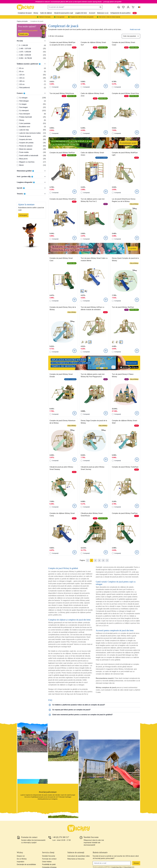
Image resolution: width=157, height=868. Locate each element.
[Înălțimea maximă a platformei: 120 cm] (18, 75)
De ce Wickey (22, 859)
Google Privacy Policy (117, 867)
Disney (36, 13)
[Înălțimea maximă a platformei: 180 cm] (18, 81)
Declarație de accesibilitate (26, 864)
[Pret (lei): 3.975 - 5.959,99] (18, 52)
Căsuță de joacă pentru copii (64, 13)
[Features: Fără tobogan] (18, 101)
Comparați (54, 87)
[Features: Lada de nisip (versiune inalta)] (18, 133)
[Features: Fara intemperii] (18, 114)
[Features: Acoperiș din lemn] (18, 139)
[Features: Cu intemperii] (18, 111)
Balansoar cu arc (103, 13)
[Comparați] (50, 87)
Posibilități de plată (49, 864)
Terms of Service (128, 867)
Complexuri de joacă (25, 13)
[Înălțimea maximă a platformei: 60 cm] (18, 68)
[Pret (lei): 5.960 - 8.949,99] (18, 55)
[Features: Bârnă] (18, 165)
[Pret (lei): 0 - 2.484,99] (18, 45)
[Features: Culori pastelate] (18, 123)
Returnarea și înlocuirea (76, 859)
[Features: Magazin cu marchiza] (18, 162)
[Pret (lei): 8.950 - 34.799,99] (18, 58)
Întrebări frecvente (49, 856)
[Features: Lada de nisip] (18, 130)
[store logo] (25, 7)
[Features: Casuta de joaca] (18, 136)
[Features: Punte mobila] (18, 152)
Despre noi (21, 856)
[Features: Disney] (18, 120)
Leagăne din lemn (81, 13)
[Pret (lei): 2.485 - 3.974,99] (18, 49)
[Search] (100, 7)
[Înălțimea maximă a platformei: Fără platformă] (18, 88)
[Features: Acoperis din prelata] (18, 143)
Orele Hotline (47, 862)
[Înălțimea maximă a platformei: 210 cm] (18, 84)
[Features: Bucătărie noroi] (18, 127)
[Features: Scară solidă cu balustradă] (18, 156)
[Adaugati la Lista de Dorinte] (74, 86)
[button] (138, 7)
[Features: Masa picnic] (18, 159)
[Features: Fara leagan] (18, 107)
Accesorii (92, 13)
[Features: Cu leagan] (18, 104)
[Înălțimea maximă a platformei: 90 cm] (18, 72)
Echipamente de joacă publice (121, 13)
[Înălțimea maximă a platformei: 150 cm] (18, 78)
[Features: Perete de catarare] (18, 146)
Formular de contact (49, 859)
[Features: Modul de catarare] (18, 149)
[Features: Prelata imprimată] (18, 117)
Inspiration (21, 862)
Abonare (136, 863)
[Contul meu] (128, 7)
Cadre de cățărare (46, 13)
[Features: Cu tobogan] (18, 98)
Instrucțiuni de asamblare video (79, 856)
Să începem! (23, 215)
